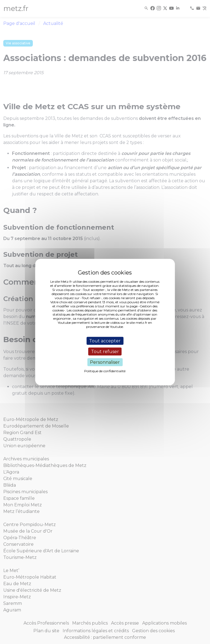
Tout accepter (105, 341)
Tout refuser (105, 351)
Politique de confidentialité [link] (105, 371)
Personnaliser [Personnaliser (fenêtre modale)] (105, 362)
